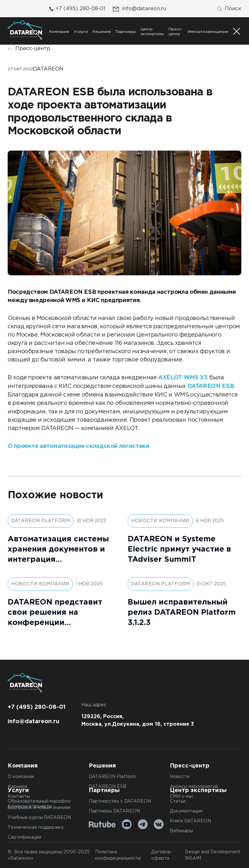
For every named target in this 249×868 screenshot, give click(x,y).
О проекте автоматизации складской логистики (79, 446)
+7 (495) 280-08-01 (76, 9)
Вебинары (181, 831)
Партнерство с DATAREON (120, 801)
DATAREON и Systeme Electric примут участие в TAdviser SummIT (179, 549)
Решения (102, 32)
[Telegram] (143, 824)
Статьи (178, 801)
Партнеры (126, 32)
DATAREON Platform (112, 777)
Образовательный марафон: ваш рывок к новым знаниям (39, 805)
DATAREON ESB (211, 386)
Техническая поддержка (36, 827)
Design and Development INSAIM (213, 855)
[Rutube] (102, 824)
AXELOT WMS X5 (183, 378)
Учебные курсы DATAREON (39, 818)
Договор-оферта (162, 855)
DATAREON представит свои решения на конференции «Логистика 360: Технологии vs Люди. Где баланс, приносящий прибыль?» (59, 613)
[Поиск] (229, 9)
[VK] (159, 824)
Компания (59, 32)
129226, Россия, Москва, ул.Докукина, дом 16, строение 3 (138, 720)
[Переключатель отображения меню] (237, 31)
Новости (180, 777)
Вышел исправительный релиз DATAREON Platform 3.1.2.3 (182, 612)
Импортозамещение (208, 32)
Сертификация (24, 837)
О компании (21, 777)
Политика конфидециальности (118, 855)
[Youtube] (127, 824)
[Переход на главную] (25, 30)
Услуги (81, 32)
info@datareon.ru (139, 9)
